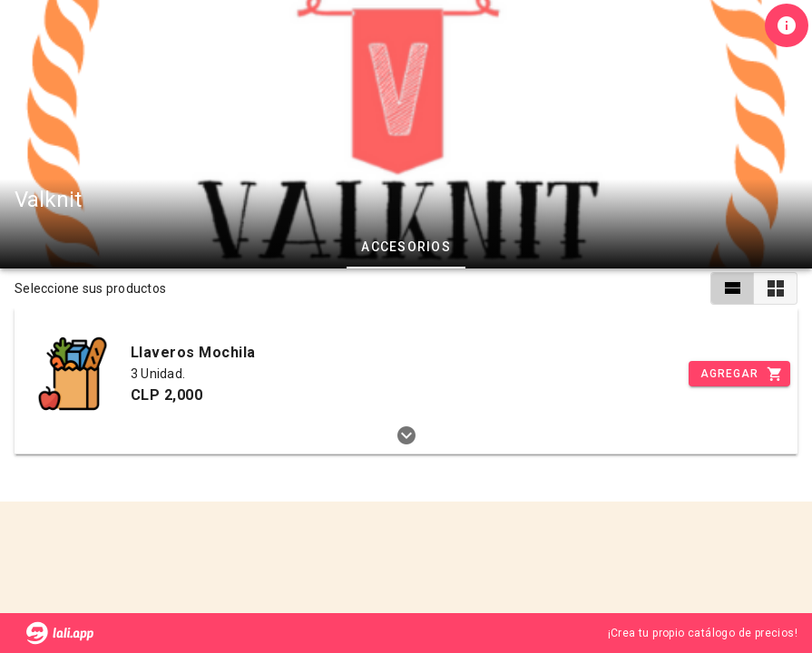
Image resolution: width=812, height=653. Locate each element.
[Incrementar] (739, 374)
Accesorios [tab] (406, 247)
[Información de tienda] (787, 25)
